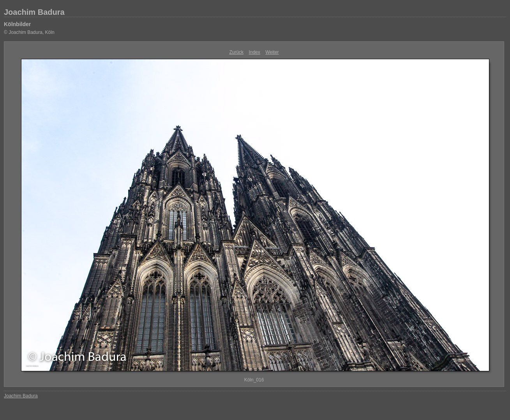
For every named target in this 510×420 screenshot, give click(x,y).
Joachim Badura (34, 12)
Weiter (272, 52)
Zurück (236, 52)
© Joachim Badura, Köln (29, 32)
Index (254, 52)
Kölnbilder (17, 24)
